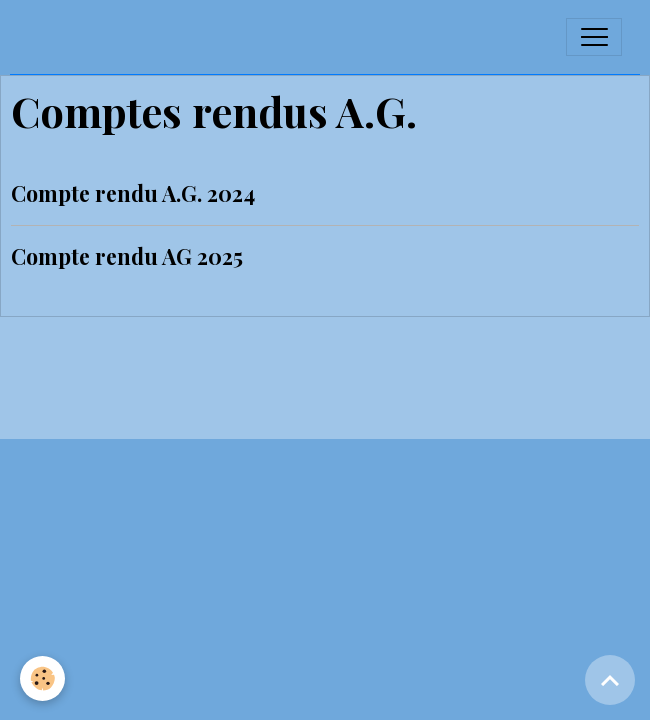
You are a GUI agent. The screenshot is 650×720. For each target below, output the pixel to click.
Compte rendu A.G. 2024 (133, 193)
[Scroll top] (610, 680)
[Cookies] (42, 678)
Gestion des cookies (325, 416)
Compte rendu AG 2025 (127, 256)
